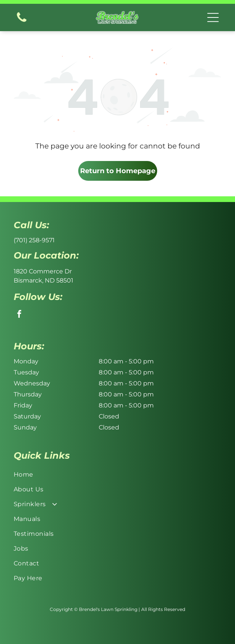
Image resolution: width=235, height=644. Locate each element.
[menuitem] (117, 474)
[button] (213, 17)
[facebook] (19, 315)
